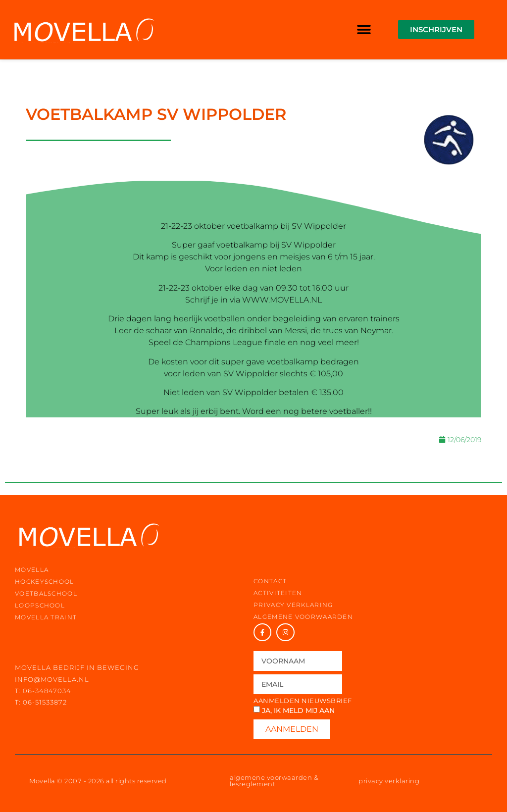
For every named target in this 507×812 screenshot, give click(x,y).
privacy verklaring (293, 605)
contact (270, 581)
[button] (364, 29)
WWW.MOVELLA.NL (282, 300)
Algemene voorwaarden (303, 617)
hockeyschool (45, 582)
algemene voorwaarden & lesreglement (274, 781)
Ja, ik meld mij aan (298, 710)
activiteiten (278, 593)
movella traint (46, 617)
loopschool (40, 605)
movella (32, 570)
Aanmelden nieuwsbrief (303, 701)
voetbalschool (46, 593)
